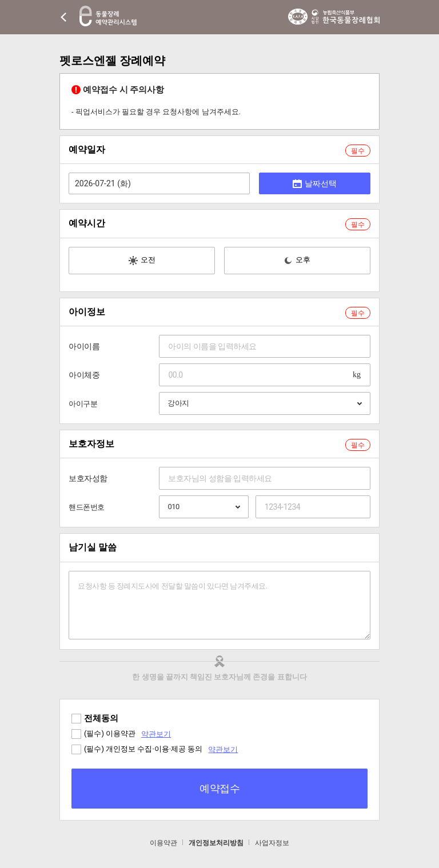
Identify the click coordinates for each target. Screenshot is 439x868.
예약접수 (219, 788)
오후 (297, 260)
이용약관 (163, 843)
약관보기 (156, 734)
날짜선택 (315, 183)
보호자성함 (88, 478)
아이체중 (84, 375)
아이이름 (84, 346)
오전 (142, 260)
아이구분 (83, 404)
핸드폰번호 (87, 507)
